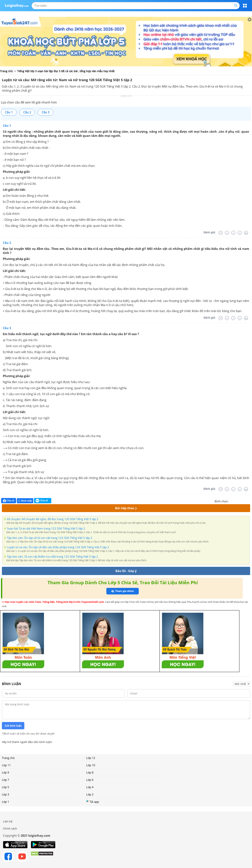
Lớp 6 (90, 780)
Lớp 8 (90, 772)
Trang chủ (8, 758)
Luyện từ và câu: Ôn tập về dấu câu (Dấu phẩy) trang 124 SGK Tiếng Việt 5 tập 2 (58, 547)
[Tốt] (240, 233)
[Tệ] (227, 233)
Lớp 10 (91, 765)
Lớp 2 (90, 794)
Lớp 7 (6, 780)
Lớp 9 (6, 772)
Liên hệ (8, 821)
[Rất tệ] (221, 233)
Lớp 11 (6, 765)
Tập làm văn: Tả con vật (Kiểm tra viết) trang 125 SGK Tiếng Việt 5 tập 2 (52, 556)
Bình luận (25, 501)
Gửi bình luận (13, 726)
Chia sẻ (9, 501)
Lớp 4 (90, 787)
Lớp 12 (91, 758)
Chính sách (10, 828)
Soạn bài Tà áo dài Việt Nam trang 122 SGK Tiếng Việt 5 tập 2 (46, 528)
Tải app (93, 802)
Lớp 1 (6, 802)
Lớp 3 (6, 794)
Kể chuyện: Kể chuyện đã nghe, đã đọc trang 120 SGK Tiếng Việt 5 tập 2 (53, 519)
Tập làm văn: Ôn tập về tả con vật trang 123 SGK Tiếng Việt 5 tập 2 (50, 538)
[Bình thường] (233, 233)
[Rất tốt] (246, 233)
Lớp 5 (6, 787)
